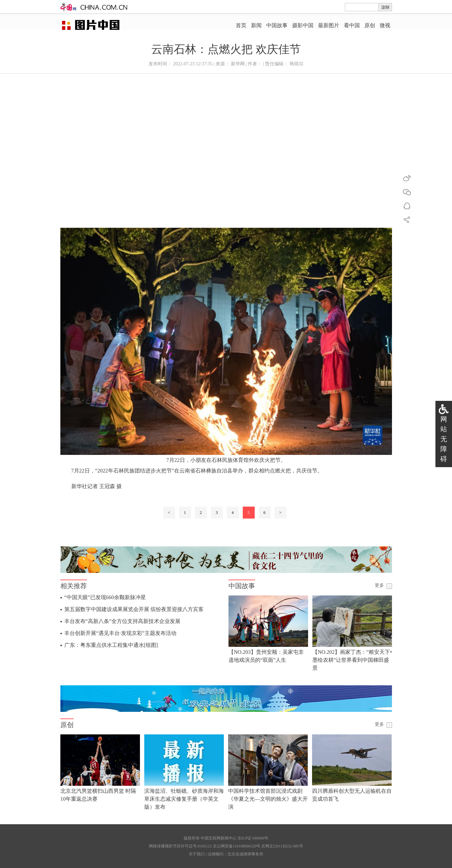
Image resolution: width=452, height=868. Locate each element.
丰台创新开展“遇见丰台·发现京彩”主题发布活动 (120, 633)
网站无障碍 (444, 439)
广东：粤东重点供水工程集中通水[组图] (111, 645)
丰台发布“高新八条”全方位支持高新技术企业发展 (122, 621)
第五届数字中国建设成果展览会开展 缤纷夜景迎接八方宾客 (134, 609)
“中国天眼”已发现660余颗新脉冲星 (105, 597)
